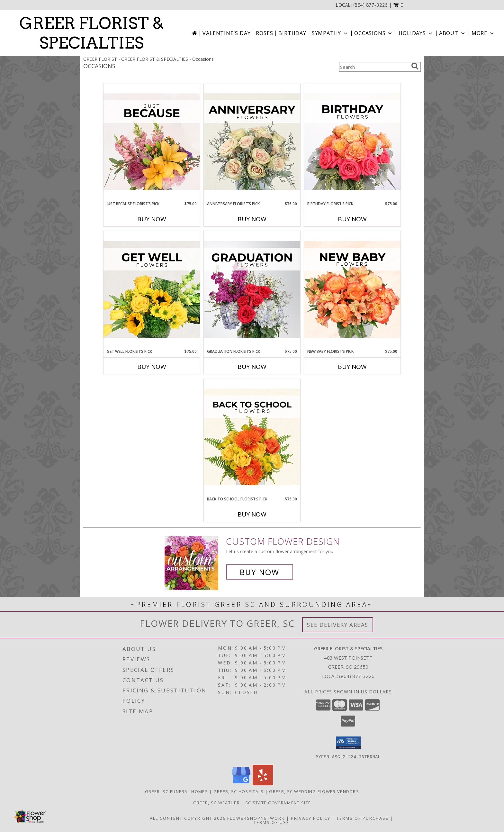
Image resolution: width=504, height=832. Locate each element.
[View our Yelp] (263, 783)
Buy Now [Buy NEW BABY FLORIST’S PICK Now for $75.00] (352, 367)
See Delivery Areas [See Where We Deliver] (338, 625)
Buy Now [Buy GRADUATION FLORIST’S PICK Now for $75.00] (252, 367)
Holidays (416, 33)
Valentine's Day (226, 33)
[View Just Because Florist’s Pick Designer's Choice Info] (152, 142)
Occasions (374, 33)
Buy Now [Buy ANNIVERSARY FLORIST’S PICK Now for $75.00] (252, 219)
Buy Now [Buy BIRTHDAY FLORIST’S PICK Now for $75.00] (352, 219)
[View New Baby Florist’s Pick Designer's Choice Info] (352, 290)
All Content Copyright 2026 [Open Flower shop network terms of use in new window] (188, 818)
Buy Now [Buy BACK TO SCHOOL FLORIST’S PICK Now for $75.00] (252, 514)
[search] (415, 66)
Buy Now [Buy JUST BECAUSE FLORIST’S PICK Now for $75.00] (152, 219)
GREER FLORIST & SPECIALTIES (92, 33)
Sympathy (330, 33)
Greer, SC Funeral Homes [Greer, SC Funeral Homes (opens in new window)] (176, 791)
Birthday (292, 33)
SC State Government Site (278, 802)
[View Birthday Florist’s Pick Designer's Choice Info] (352, 142)
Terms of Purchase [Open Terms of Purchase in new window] (363, 818)
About (453, 33)
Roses (264, 33)
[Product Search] (374, 67)
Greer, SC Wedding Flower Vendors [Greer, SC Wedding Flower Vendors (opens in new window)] (314, 791)
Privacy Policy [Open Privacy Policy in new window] (311, 818)
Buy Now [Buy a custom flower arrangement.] (260, 572)
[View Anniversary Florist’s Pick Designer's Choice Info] (252, 142)
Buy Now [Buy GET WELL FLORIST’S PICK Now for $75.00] (152, 367)
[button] (398, 5)
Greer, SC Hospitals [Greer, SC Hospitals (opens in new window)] (239, 791)
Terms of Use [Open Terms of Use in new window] (271, 822)
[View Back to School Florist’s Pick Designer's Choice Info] (252, 437)
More (483, 33)
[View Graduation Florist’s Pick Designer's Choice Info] (252, 290)
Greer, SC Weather (216, 802)
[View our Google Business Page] (241, 783)
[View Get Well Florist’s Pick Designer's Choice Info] (152, 290)
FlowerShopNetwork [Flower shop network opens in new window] (256, 818)
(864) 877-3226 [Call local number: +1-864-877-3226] (371, 5)
